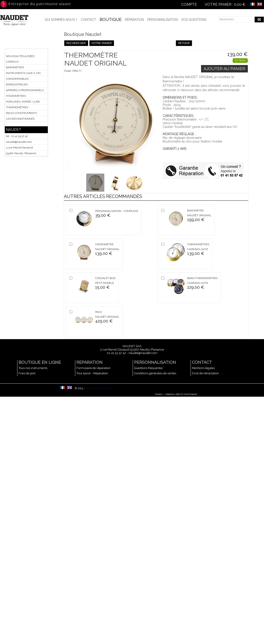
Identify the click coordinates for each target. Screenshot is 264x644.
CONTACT (202, 362)
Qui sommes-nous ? (61, 20)
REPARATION (89, 362)
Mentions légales (203, 368)
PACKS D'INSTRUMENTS (21, 113)
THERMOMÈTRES (17, 107)
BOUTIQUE (110, 20)
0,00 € (240, 4)
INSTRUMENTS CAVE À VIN (23, 73)
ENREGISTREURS (17, 84)
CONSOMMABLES (17, 79)
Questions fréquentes (148, 368)
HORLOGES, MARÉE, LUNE (23, 102)
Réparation (134, 20)
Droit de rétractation (205, 373)
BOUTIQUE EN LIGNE (40, 362)
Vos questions (194, 20)
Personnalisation (163, 20)
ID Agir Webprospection (100, 388)
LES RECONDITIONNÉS (20, 119)
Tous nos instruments (33, 368)
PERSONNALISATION (155, 362)
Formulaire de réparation (93, 368)
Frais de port (27, 373)
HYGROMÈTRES (16, 96)
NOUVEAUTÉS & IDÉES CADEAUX (20, 59)
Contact (88, 20)
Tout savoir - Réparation (92, 373)
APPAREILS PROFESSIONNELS (25, 90)
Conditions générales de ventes (155, 373)
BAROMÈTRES (15, 67)
